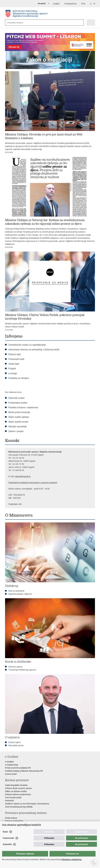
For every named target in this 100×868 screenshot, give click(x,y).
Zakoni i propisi (16, 431)
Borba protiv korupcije (19, 412)
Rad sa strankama (16, 591)
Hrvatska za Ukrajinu (19, 378)
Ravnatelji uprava (16, 745)
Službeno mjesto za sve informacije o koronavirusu (27, 804)
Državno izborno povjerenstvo (18, 794)
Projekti (12, 369)
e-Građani (9, 762)
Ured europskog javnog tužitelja (19, 807)
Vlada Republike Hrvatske (16, 785)
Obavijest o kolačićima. (71, 859)
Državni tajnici (15, 742)
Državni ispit (15, 354)
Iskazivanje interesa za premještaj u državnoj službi (34, 350)
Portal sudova (11, 818)
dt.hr (29, 476)
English (56, 4)
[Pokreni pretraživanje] (81, 23)
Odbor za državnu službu (16, 791)
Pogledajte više (15, 504)
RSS (83, 4)
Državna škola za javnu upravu (18, 788)
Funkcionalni (8, 838)
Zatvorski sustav (17, 398)
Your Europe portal (13, 797)
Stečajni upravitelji (17, 427)
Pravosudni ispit (16, 359)
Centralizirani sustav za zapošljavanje (27, 345)
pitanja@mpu (21, 476)
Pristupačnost (70, 4)
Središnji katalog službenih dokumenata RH (24, 771)
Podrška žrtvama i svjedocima (23, 407)
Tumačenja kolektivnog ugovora (22, 670)
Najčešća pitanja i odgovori (20, 594)
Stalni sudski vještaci (19, 417)
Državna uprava (15, 667)
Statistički (7, 844)
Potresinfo (9, 801)
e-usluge (13, 373)
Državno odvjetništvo (14, 821)
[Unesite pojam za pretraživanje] (17, 23)
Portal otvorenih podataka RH (18, 768)
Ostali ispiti (14, 364)
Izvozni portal (11, 774)
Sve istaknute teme (13, 392)
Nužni (5, 832)
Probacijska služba (18, 403)
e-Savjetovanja (12, 765)
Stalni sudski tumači (18, 422)
